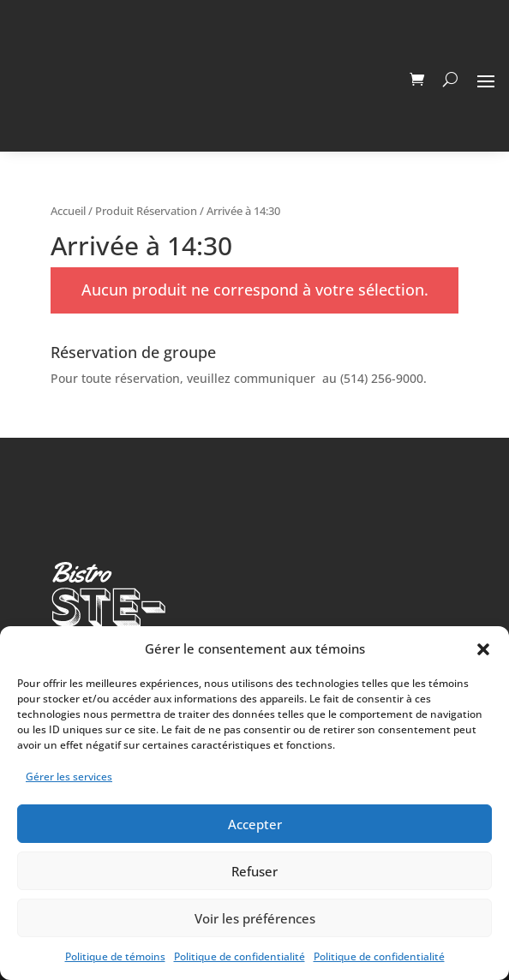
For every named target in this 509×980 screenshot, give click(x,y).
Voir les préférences (255, 918)
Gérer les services (69, 777)
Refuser (254, 871)
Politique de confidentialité (240, 956)
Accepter (255, 824)
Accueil (68, 211)
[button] (483, 649)
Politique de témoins (115, 956)
